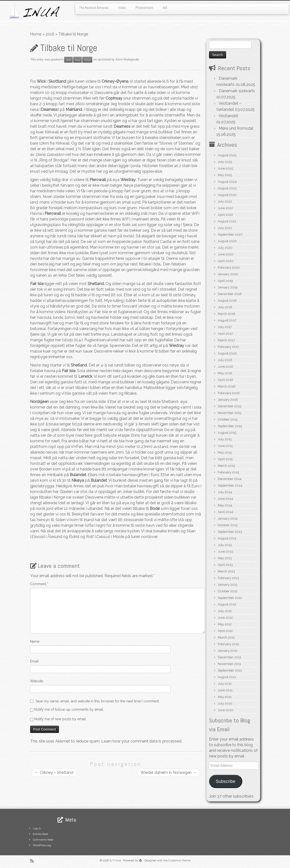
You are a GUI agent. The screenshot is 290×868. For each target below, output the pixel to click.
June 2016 (226, 367)
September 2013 (230, 532)
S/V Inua (115, 861)
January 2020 (228, 274)
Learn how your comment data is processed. (142, 741)
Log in (37, 828)
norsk (87, 60)
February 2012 (228, 644)
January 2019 (228, 287)
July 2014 (225, 492)
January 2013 (228, 585)
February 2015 (228, 472)
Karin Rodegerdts (127, 59)
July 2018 (225, 307)
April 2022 (225, 215)
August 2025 (227, 155)
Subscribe (225, 781)
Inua (77, 60)
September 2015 (230, 426)
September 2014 (230, 485)
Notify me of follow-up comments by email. (69, 709)
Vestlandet (228, 116)
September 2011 (230, 670)
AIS (165, 8)
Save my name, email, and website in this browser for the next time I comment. (98, 701)
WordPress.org (42, 845)
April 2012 (225, 631)
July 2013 (225, 545)
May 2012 (225, 624)
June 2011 (225, 690)
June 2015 (225, 446)
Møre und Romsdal (236, 128)
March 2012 (226, 637)
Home (36, 34)
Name (35, 641)
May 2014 (225, 505)
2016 (50, 34)
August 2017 (227, 320)
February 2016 (229, 393)
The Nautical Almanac (94, 8)
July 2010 (225, 703)
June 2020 (226, 254)
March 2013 (226, 571)
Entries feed (40, 834)
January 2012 (228, 651)
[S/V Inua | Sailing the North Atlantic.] (34, 11)
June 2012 (225, 618)
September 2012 (230, 598)
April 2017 (225, 334)
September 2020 (230, 234)
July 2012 (225, 611)
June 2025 (225, 168)
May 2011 (225, 697)
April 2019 (225, 281)
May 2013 (225, 558)
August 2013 (227, 538)
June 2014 (225, 499)
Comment (39, 584)
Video (122, 8)
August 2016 (227, 353)
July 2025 (225, 162)
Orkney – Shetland (54, 772)
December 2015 (230, 406)
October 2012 (228, 591)
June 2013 (225, 552)
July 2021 (225, 228)
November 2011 (229, 664)
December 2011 (229, 657)
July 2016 (225, 360)
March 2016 (227, 386)
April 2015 (225, 459)
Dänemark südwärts (237, 91)
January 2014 (228, 519)
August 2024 (227, 182)
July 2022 (225, 201)
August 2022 (227, 195)
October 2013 (228, 525)
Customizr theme (179, 861)
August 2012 (227, 604)
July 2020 (225, 248)
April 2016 (226, 380)
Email (34, 661)
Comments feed (43, 840)
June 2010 (226, 710)
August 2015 (227, 433)
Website (37, 681)
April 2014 (225, 512)
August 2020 (227, 241)
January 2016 (228, 400)
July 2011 (225, 684)
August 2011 (227, 677)
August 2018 (227, 301)
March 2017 (226, 340)
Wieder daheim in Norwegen (168, 772)
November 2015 (230, 413)
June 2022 (225, 208)
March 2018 (227, 314)
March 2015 (226, 466)
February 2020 (229, 268)
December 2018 (230, 294)
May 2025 (225, 175)
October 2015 (228, 419)
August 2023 (227, 188)
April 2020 (226, 261)
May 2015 (225, 452)
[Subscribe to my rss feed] (34, 861)
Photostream (144, 8)
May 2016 (225, 373)
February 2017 (228, 347)
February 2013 (228, 578)
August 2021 (227, 221)
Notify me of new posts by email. (60, 719)
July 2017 (225, 327)
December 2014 (230, 479)
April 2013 (225, 565)
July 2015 (225, 439)
